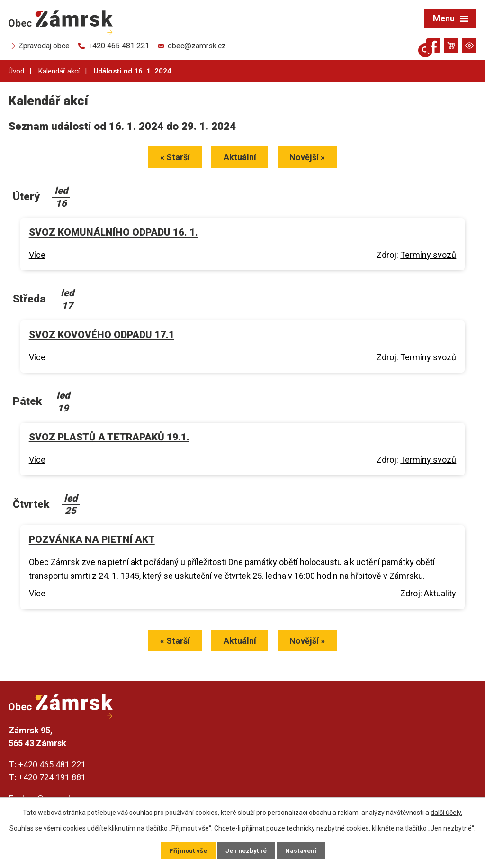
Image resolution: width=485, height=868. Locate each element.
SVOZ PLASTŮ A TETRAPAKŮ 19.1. (109, 438)
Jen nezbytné (247, 850)
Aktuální (240, 158)
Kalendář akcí (59, 71)
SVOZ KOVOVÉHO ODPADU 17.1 (102, 335)
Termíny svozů (428, 255)
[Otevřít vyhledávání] (416, 46)
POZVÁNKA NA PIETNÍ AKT (92, 540)
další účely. (446, 813)
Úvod (16, 71)
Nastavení (301, 850)
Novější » (310, 158)
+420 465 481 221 (52, 766)
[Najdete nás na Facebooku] (433, 47)
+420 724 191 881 (52, 779)
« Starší (173, 158)
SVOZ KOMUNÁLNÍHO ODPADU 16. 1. (113, 233)
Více (37, 255)
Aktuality (440, 594)
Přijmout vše (188, 850)
